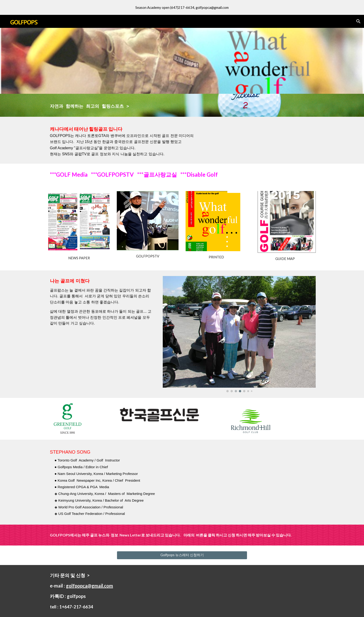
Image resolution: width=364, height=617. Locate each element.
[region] (182, 7)
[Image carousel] (239, 334)
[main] (136, 105)
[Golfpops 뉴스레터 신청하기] (182, 555)
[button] (358, 21)
